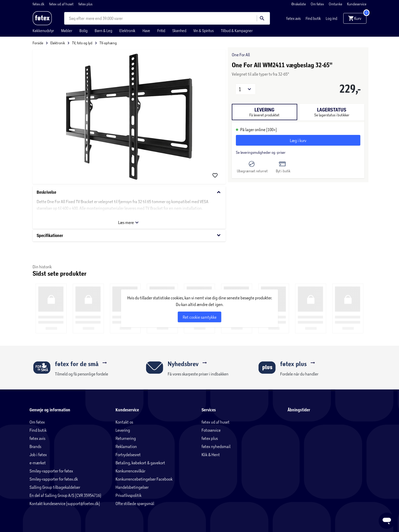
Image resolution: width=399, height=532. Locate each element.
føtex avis (294, 18)
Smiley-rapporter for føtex (51, 471)
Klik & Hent (211, 454)
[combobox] (77, 18)
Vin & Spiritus (204, 31)
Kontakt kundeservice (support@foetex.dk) (65, 503)
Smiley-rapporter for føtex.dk (54, 479)
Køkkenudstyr (43, 31)
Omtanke (336, 4)
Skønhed (179, 31)
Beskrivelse (129, 192)
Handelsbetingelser (132, 487)
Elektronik (127, 31)
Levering (123, 430)
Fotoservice (211, 430)
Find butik (314, 18)
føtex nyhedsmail (216, 446)
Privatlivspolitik (129, 495)
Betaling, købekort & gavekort (140, 463)
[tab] (265, 112)
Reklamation (126, 446)
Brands (35, 446)
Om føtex (318, 4)
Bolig (83, 31)
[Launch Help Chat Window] (387, 521)
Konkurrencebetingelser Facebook (144, 479)
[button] (246, 89)
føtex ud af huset (62, 4)
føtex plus (85, 4)
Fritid (161, 31)
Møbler (67, 31)
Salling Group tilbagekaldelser (55, 487)
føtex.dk (39, 4)
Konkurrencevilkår (130, 471)
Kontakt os (124, 422)
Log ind (331, 18)
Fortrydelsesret (128, 454)
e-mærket (38, 463)
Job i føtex (38, 454)
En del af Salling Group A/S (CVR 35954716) (65, 495)
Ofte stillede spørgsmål (135, 503)
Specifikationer (129, 235)
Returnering (126, 438)
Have (146, 31)
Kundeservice (357, 4)
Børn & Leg (103, 31)
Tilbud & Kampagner (237, 31)
